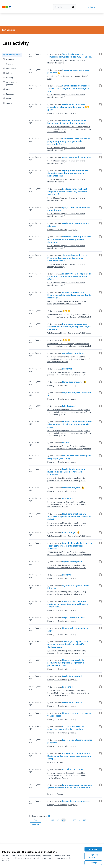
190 (75, 820)
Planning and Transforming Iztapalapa (62, 113)
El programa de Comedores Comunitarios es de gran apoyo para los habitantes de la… (68, 173)
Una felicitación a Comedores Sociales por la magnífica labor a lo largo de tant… (69, 88)
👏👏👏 (66, 311)
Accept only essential (93, 856)
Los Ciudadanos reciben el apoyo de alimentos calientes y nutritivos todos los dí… (67, 192)
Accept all (93, 849)
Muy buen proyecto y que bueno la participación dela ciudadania (67, 122)
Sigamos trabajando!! (73, 562)
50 (50, 816)
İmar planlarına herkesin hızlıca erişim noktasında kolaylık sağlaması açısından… (70, 546)
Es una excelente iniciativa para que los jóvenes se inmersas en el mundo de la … (70, 788)
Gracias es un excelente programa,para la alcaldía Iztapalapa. (66, 728)
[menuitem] (12, 55)
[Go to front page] (20, 7)
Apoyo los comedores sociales (77, 157)
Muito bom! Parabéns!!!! (73, 353)
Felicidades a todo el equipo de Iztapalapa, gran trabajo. (69, 457)
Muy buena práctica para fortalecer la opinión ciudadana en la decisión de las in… (69, 516)
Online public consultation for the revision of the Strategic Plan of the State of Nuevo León (67, 303)
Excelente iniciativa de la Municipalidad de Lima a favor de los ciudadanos (66, 472)
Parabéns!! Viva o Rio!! (73, 769)
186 (52, 820)
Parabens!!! (67, 498)
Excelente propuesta (72, 702)
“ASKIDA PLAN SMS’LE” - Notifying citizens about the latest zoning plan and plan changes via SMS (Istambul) (69, 316)
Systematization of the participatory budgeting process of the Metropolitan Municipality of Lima (67, 374)
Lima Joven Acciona (55, 762)
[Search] (65, 7)
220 (85, 820)
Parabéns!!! (67, 687)
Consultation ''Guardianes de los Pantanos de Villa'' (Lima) (68, 77)
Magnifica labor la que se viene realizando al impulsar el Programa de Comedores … (69, 239)
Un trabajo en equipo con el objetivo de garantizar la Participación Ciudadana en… (68, 644)
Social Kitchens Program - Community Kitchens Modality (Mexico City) (66, 62)
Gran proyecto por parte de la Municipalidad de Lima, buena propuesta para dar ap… (69, 756)
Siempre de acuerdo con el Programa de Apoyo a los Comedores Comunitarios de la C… (67, 258)
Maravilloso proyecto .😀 (74, 382)
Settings (93, 863)
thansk (65, 442)
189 (69, 820)
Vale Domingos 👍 (71, 532)
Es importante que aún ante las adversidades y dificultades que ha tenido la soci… (70, 424)
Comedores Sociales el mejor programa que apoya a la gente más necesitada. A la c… (69, 141)
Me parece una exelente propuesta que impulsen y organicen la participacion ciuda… (66, 663)
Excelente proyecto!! (72, 676)
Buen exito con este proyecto (76, 801)
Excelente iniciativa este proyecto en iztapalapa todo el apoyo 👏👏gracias (69, 107)
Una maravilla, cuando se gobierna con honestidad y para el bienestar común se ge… (68, 604)
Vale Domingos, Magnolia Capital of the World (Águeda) (69, 333)
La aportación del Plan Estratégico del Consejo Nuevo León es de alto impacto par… (69, 295)
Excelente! (67, 369)
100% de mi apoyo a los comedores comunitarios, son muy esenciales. (70, 55)
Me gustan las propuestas (74, 617)
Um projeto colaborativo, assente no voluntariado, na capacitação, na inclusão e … (69, 327)
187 (58, 820)
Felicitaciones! (69, 406)
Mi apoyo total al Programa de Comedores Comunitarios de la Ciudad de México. (69, 276)
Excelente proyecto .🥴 (73, 488)
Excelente (67, 575)
